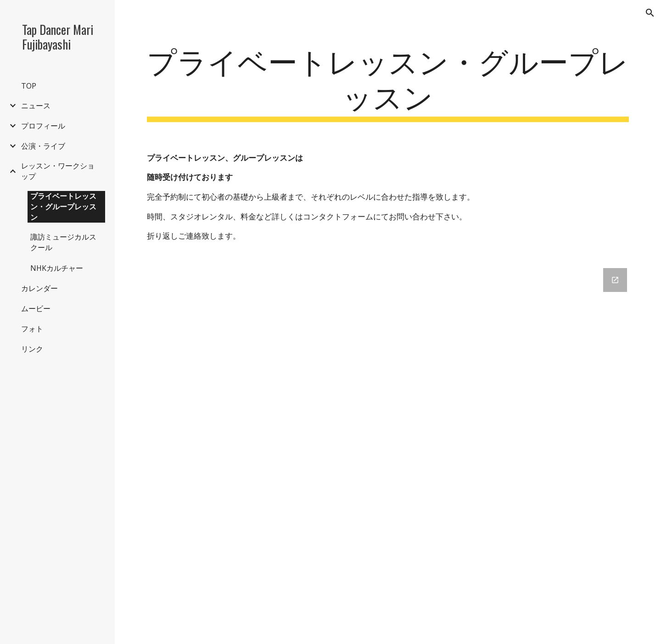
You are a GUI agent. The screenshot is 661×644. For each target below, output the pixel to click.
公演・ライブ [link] (43, 146)
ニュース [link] (36, 106)
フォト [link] (32, 329)
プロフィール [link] (43, 126)
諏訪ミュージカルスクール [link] (63, 242)
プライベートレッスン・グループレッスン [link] (63, 207)
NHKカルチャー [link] (57, 268)
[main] (388, 82)
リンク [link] (32, 349)
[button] (650, 13)
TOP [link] (29, 86)
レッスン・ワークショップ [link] (58, 171)
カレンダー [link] (39, 288)
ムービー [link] (36, 308)
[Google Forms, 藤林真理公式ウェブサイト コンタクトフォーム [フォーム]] (388, 451)
